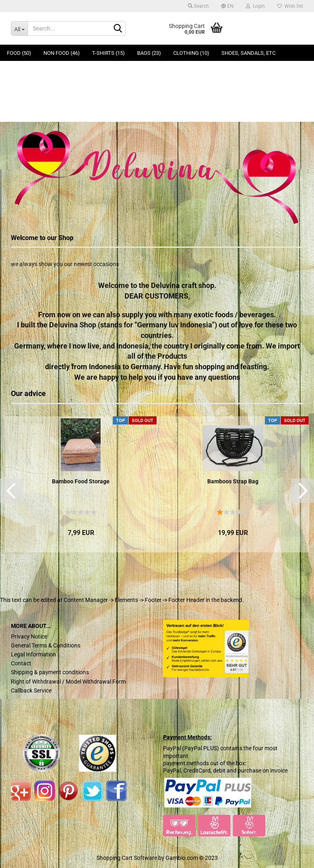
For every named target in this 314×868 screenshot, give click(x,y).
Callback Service (31, 691)
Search (198, 6)
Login (255, 6)
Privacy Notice (29, 636)
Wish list (290, 6)
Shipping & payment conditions (50, 672)
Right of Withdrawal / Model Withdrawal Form (68, 682)
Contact (21, 663)
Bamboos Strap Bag (233, 481)
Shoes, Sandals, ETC (248, 53)
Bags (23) (149, 53)
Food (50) (19, 53)
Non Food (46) (62, 53)
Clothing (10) (191, 53)
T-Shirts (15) (109, 53)
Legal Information (33, 654)
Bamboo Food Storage (81, 481)
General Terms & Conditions (46, 645)
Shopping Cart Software (127, 858)
